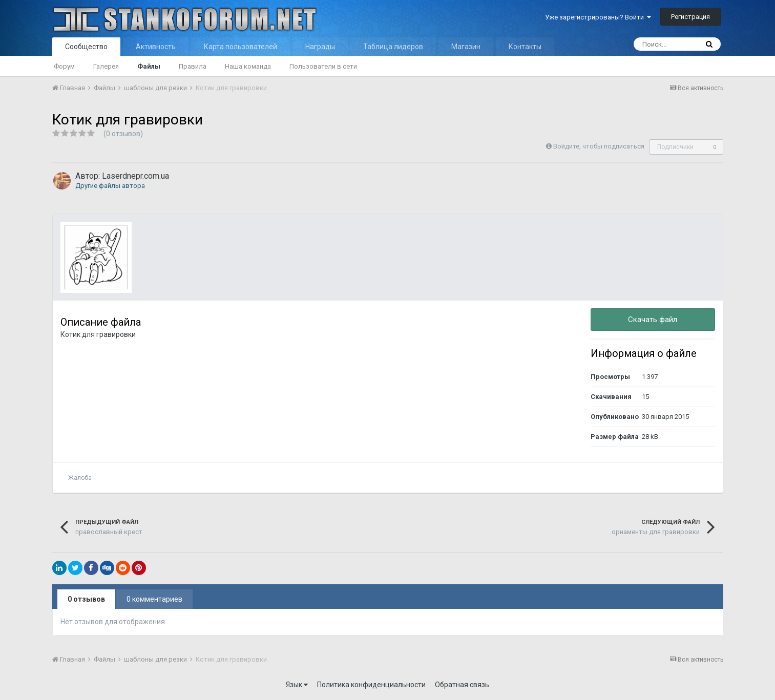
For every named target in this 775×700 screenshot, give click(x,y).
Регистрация (690, 17)
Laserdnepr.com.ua (135, 176)
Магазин (466, 47)
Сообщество (86, 47)
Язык (297, 685)
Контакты (525, 47)
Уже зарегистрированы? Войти (598, 17)
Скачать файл (653, 320)
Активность (156, 47)
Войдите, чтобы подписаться (599, 146)
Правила (193, 66)
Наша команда (248, 66)
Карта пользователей (240, 47)
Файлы (149, 66)
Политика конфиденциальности (371, 685)
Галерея (106, 66)
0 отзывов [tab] (86, 599)
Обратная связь (462, 685)
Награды (320, 47)
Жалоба (80, 478)
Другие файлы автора (110, 186)
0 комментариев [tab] (154, 599)
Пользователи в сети (323, 66)
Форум (64, 66)
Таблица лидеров (393, 47)
